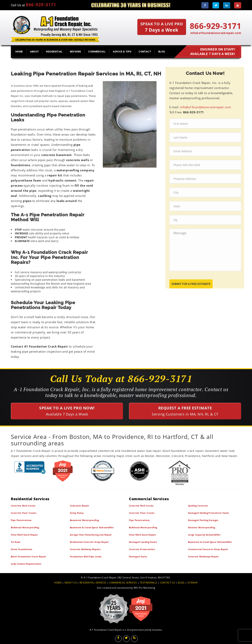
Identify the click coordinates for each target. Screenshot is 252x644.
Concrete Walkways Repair (203, 556)
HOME (58, 583)
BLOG (181, 583)
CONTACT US (168, 583)
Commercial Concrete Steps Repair (208, 549)
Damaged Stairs (138, 556)
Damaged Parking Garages (203, 520)
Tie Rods (16, 542)
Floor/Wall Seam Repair (24, 535)
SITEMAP (193, 583)
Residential (54, 52)
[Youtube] (238, 5)
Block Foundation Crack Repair (29, 556)
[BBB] (30, 467)
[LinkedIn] (227, 5)
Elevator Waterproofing (202, 527)
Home (19, 52)
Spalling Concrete (198, 506)
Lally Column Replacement (26, 564)
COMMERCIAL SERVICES (123, 583)
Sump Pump (77, 513)
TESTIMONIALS (148, 583)
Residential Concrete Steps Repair (89, 542)
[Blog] (134, 639)
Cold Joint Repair (80, 506)
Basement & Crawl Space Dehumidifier (92, 527)
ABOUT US (71, 583)
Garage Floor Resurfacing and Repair (91, 535)
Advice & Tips (122, 52)
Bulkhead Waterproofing (25, 527)
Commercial (97, 52)
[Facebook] (205, 5)
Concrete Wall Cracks (23, 506)
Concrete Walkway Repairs (85, 549)
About (35, 52)
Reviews (76, 52)
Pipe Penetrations (21, 520)
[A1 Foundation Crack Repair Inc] (55, 28)
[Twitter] (216, 5)
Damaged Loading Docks (143, 542)
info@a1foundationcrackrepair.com (216, 33)
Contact (145, 52)
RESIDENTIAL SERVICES (93, 583)
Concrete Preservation (142, 549)
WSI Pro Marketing (144, 588)
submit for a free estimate (191, 284)
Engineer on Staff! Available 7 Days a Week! (212, 52)
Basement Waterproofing (84, 520)
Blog (162, 52)
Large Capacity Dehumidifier (204, 535)
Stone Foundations (22, 549)
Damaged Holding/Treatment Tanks (208, 513)
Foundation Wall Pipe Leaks (86, 556)
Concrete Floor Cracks (24, 513)
